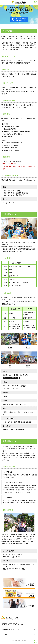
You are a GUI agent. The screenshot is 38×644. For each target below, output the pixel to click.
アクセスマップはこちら (11, 378)
